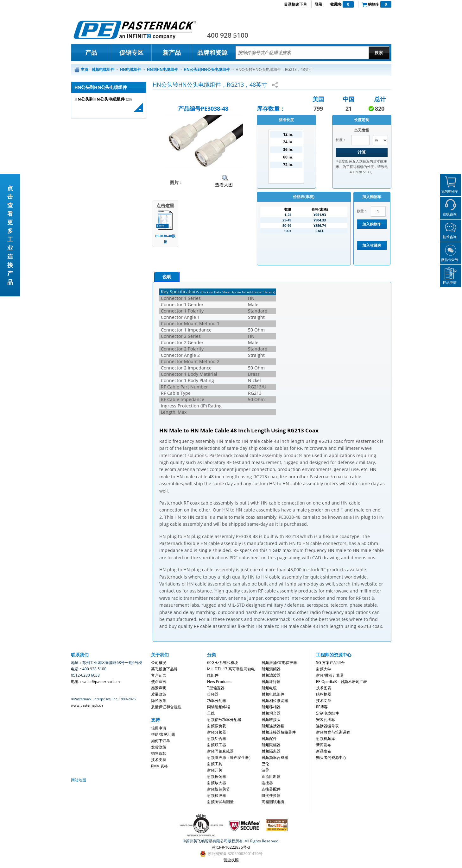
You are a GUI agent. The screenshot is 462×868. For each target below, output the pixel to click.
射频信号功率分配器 (224, 719)
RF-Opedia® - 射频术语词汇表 (342, 682)
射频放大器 (217, 783)
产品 (91, 53)
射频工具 (215, 764)
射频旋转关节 (218, 789)
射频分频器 (217, 732)
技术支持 (159, 760)
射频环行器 (271, 682)
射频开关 (215, 770)
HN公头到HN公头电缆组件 (100, 99)
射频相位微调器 (275, 701)
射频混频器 (271, 669)
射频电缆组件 (273, 694)
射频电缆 (269, 688)
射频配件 (269, 738)
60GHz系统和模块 (223, 663)
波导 (265, 770)
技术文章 (324, 701)
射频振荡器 (217, 776)
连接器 (267, 783)
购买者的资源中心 (331, 757)
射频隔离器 (271, 751)
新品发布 (324, 751)
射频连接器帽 (273, 726)
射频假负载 (217, 726)
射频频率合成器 (275, 757)
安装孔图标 (326, 719)
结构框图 (324, 694)
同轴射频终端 (218, 707)
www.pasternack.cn (87, 705)
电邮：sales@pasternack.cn (95, 682)
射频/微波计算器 (330, 675)
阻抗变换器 (271, 795)
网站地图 (79, 780)
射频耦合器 (271, 713)
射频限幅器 (271, 745)
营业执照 (231, 860)
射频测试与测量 (220, 802)
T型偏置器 (216, 688)
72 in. (288, 165)
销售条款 (159, 753)
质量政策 (159, 694)
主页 (85, 69)
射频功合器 (217, 738)
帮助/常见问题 (163, 734)
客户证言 (159, 675)
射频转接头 (271, 719)
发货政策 (159, 747)
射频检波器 (217, 795)
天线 (211, 713)
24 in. (288, 142)
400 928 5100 (228, 35)
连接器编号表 (327, 726)
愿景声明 (159, 688)
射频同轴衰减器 (220, 751)
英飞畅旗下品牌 (164, 669)
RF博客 (322, 707)
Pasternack (135, 30)
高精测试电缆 (273, 802)
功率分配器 (217, 701)
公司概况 (159, 663)
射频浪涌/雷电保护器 (279, 663)
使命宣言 (159, 682)
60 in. (288, 157)
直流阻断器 (271, 776)
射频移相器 (271, 707)
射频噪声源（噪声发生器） (230, 757)
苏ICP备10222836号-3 (231, 847)
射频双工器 (217, 745)
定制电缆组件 (327, 713)
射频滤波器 (271, 675)
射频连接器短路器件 (279, 732)
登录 (319, 4)
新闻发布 (324, 745)
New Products (219, 682)
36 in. (288, 149)
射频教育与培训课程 (333, 732)
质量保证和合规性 (166, 707)
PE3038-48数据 (165, 239)
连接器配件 (271, 789)
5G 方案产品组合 (330, 663)
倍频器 (213, 694)
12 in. (288, 134)
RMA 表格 (159, 766)
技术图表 (324, 688)
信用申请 (159, 728)
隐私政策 (159, 701)
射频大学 (324, 669)
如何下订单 (161, 741)
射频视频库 (326, 738)
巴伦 (265, 764)
